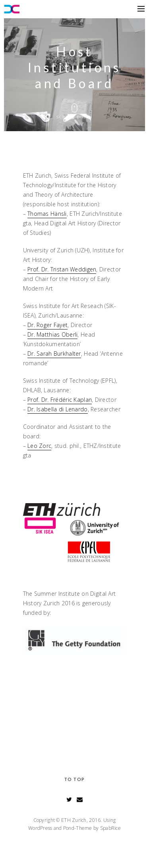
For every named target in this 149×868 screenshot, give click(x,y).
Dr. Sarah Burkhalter (54, 354)
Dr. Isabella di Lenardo (57, 409)
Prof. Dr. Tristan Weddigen (62, 269)
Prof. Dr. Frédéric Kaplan (60, 400)
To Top (74, 779)
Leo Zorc (39, 446)
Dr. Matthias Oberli (52, 334)
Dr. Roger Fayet (47, 325)
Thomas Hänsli (47, 214)
